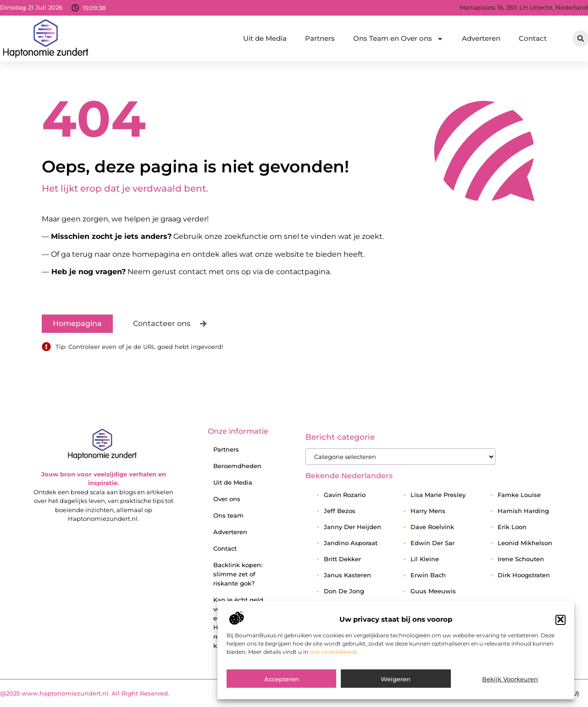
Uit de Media (265, 38)
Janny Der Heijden (352, 527)
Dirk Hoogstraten (524, 575)
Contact (533, 38)
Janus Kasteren (347, 575)
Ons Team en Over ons (398, 39)
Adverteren (481, 38)
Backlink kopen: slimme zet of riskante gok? (238, 574)
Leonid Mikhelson (525, 543)
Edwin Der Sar (433, 543)
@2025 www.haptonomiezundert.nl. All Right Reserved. (85, 693)
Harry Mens (428, 511)
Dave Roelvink (432, 527)
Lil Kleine (425, 559)
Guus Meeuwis (433, 591)
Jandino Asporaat (351, 543)
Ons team (228, 515)
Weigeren (396, 694)
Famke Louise (519, 495)
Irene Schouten (521, 559)
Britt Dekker (342, 559)
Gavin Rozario (345, 495)
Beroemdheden (237, 466)
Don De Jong (344, 591)
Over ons (227, 499)
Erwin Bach (428, 575)
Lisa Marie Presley (438, 495)
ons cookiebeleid (333, 666)
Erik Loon (512, 527)
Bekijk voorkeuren (510, 694)
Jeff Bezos (340, 511)
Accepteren (282, 694)
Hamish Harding (523, 511)
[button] (560, 635)
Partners (320, 38)
